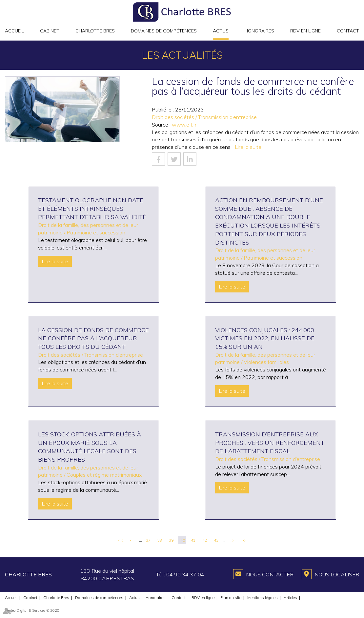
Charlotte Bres (95, 31)
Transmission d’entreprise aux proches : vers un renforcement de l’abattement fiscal (270, 443)
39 (171, 540)
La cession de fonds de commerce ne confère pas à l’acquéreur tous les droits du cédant (93, 338)
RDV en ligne (305, 31)
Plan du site (231, 598)
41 (193, 540)
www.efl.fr (184, 125)
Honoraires (259, 31)
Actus (221, 31)
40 (183, 540)
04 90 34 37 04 (185, 574)
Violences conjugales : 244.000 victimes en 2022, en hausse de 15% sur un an (265, 338)
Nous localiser (337, 574)
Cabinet (50, 31)
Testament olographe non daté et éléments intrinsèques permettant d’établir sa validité (92, 209)
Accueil (14, 31)
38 (160, 540)
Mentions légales (263, 598)
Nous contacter (270, 574)
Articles (290, 598)
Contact (348, 31)
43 (216, 540)
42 (205, 540)
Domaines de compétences (164, 31)
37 (148, 540)
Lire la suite (248, 147)
